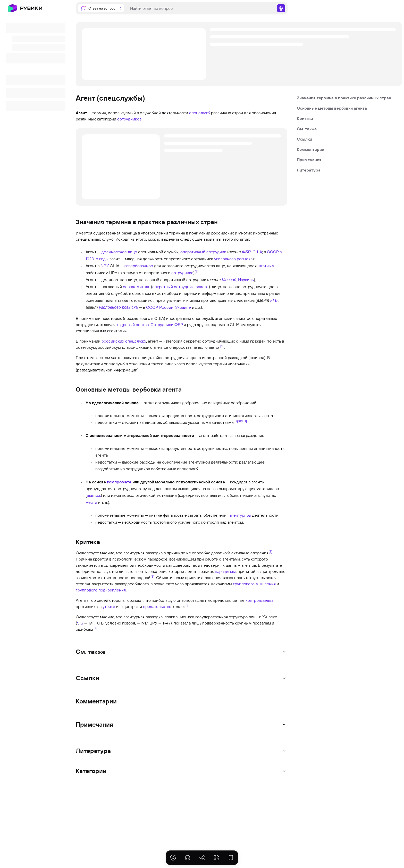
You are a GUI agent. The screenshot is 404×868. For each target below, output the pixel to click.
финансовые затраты (183, 515)
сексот (202, 287)
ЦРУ (105, 266)
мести (91, 502)
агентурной (240, 515)
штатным (266, 266)
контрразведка (259, 600)
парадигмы (225, 571)
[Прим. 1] (240, 421)
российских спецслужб (124, 341)
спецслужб (200, 113)
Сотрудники (162, 325)
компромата (119, 482)
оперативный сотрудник (203, 252)
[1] (196, 271)
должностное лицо (119, 252)
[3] (270, 551)
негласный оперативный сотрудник (172, 280)
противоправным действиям (228, 300)
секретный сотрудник (173, 287)
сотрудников (129, 119)
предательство (157, 606)
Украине (183, 307)
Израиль (246, 280)
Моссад (229, 280)
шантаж (94, 495)
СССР (152, 307)
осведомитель (136, 287)
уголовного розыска (233, 259)
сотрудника (182, 273)
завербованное (139, 266)
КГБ (274, 300)
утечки (109, 606)
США (257, 252)
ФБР (246, 252)
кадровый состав (133, 325)
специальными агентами (101, 331)
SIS (80, 623)
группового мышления (254, 584)
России (166, 307)
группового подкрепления (101, 590)
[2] (222, 346)
